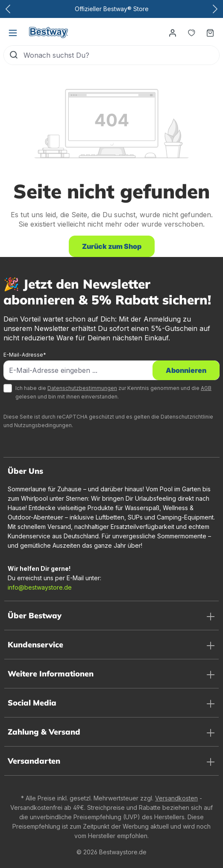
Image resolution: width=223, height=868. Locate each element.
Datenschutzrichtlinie (187, 417)
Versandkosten (176, 798)
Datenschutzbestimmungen (82, 388)
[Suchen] (14, 55)
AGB (206, 388)
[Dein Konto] (173, 32)
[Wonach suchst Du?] (121, 55)
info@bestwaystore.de (40, 587)
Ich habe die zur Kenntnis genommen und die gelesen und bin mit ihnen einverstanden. (113, 392)
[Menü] (13, 32)
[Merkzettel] (191, 32)
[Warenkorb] (210, 32)
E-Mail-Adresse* (25, 355)
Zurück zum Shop (112, 246)
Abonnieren (186, 370)
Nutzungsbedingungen (43, 425)
